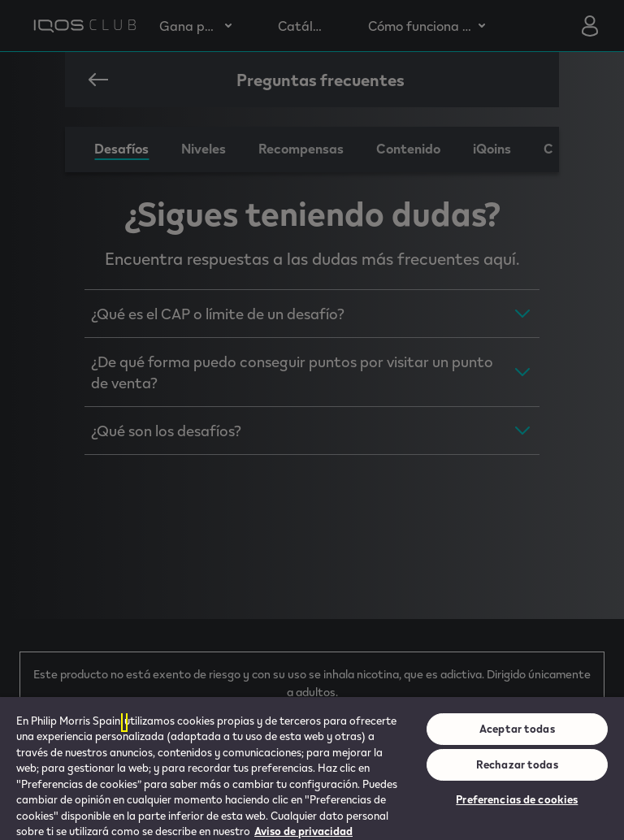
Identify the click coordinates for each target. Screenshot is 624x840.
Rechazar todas (517, 764)
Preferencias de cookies (517, 799)
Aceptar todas (517, 729)
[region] (312, 769)
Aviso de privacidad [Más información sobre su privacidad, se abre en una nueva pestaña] (303, 831)
